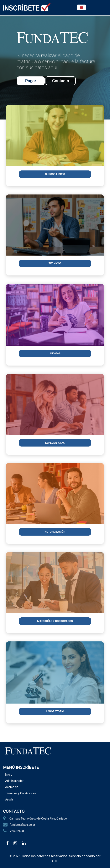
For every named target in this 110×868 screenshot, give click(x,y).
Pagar (31, 81)
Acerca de (12, 787)
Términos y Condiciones (21, 793)
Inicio (9, 775)
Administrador (14, 781)
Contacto (61, 81)
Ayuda (9, 799)
